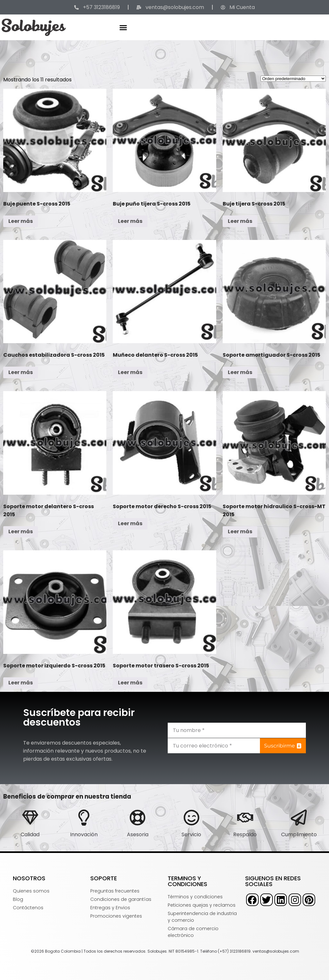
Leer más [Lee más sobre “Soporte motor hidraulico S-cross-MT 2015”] (240, 531)
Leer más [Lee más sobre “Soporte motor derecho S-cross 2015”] (130, 523)
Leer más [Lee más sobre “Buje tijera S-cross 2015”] (240, 221)
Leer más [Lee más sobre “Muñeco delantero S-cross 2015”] (130, 372)
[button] (123, 27)
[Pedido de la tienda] (293, 79)
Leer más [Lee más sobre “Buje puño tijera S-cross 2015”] (130, 221)
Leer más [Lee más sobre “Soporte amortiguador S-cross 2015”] (240, 372)
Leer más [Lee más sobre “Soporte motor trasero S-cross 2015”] (130, 683)
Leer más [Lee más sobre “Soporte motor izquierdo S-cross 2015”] (21, 683)
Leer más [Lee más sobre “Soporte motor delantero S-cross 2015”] (21, 531)
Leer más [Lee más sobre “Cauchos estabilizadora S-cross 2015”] (21, 372)
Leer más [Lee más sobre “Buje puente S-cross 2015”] (21, 221)
